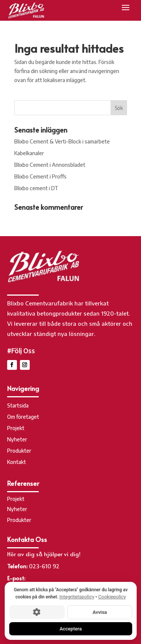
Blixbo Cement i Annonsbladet (50, 165)
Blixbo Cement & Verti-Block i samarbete (62, 141)
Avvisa (100, 612)
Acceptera (70, 628)
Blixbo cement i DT (36, 188)
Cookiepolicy (112, 597)
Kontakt (17, 462)
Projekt (16, 428)
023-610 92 (44, 566)
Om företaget (23, 417)
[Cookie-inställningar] (37, 612)
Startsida (18, 406)
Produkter (19, 451)
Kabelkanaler (29, 153)
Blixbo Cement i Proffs (40, 176)
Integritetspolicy (77, 597)
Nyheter (17, 440)
